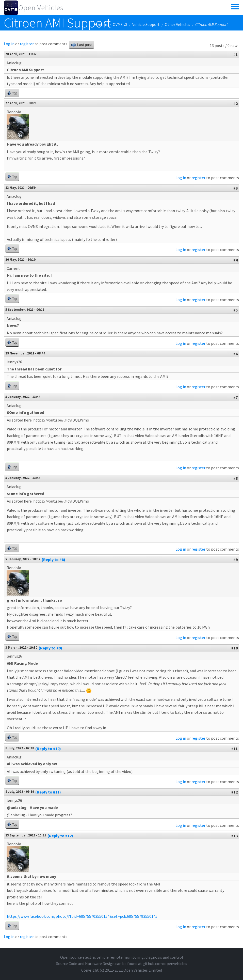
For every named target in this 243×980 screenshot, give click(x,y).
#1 (236, 54)
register (27, 44)
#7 (236, 397)
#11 (234, 749)
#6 (236, 354)
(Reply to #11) (48, 792)
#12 (234, 792)
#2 (236, 103)
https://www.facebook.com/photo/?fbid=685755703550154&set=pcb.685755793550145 (82, 916)
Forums (101, 24)
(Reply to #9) (50, 648)
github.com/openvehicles (165, 963)
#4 (236, 260)
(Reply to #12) (60, 836)
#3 (236, 188)
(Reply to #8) (53, 559)
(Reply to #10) (48, 749)
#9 (236, 559)
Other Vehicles (177, 24)
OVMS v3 (120, 24)
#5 (236, 310)
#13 (234, 836)
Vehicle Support (146, 24)
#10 (234, 648)
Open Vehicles (41, 8)
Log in (9, 44)
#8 (236, 478)
